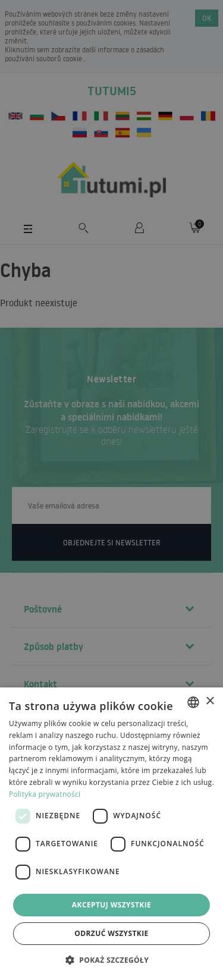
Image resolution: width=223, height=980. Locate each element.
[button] (111, 959)
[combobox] (193, 702)
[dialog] (111, 834)
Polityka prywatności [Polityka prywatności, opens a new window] (45, 794)
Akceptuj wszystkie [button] (111, 905)
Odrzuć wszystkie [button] (111, 933)
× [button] (210, 701)
